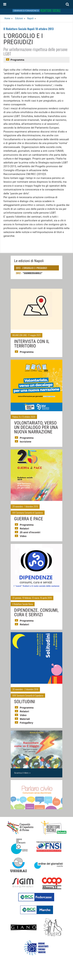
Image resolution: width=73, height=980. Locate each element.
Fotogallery (27, 723)
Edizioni (19, 18)
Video (23, 536)
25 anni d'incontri (30, 532)
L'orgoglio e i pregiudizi (35, 268)
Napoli (30, 18)
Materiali (25, 719)
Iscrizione (26, 442)
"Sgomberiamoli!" (33, 273)
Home (7, 18)
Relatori (24, 529)
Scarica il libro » (22, 773)
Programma (17, 60)
